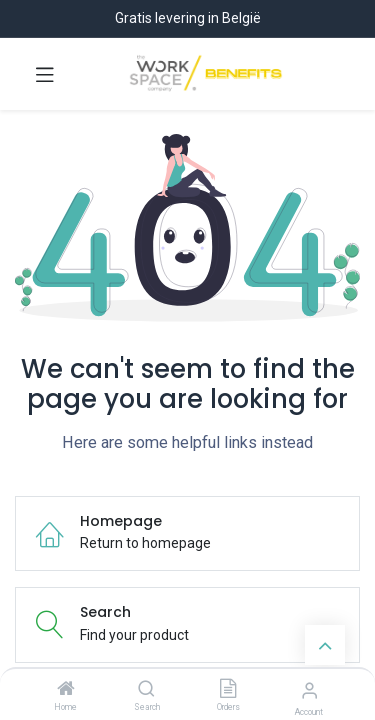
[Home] (66, 690)
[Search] (146, 690)
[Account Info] (309, 690)
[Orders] (228, 690)
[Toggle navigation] (45, 74)
